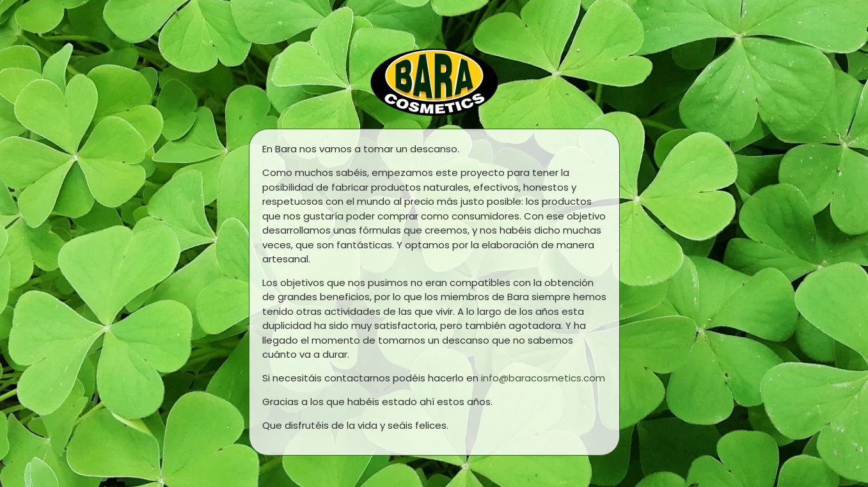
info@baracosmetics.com (543, 378)
